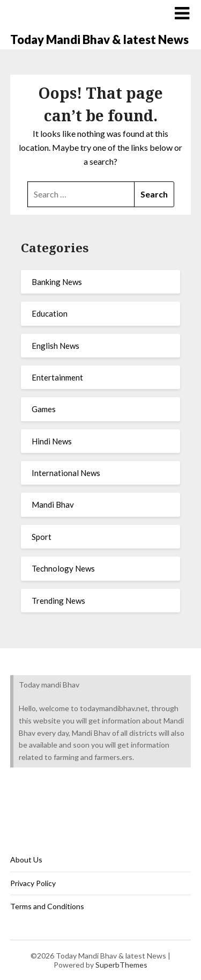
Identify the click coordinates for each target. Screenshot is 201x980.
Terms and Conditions (47, 906)
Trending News (58, 601)
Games (44, 409)
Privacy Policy (33, 883)
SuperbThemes (121, 965)
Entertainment (57, 377)
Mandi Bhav (53, 504)
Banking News (57, 282)
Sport (42, 537)
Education (50, 313)
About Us (26, 860)
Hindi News (52, 441)
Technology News (63, 568)
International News (66, 473)
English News (55, 346)
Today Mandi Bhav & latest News (99, 39)
